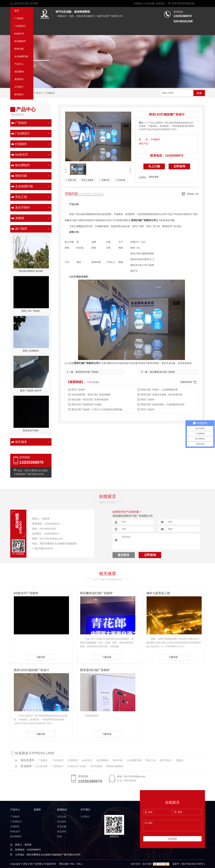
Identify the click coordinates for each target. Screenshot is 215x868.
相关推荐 (108, 574)
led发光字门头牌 (77, 766)
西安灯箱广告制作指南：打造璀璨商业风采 (163, 404)
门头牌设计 (20, 26)
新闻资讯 (19, 79)
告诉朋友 (122, 180)
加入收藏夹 (89, 180)
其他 (59, 836)
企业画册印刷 (21, 56)
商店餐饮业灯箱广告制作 (163, 372)
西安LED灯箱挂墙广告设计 (167, 114)
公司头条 (62, 817)
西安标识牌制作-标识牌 (31, 271)
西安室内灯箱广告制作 (87, 372)
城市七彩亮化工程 (158, 593)
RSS (73, 864)
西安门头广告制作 (31, 311)
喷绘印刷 (19, 49)
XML (79, 864)
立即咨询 (179, 166)
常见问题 (149, 3)
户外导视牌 (96, 766)
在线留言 (138, 3)
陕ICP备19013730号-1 (193, 864)
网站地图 (64, 864)
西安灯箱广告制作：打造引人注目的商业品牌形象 (97, 409)
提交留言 (124, 555)
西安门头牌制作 (31, 351)
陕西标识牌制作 (115, 766)
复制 (151, 177)
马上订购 (154, 166)
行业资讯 (62, 822)
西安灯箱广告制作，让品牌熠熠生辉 (159, 390)
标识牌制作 (20, 41)
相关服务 (21, 442)
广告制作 (19, 18)
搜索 (199, 93)
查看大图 (72, 180)
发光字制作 (23, 208)
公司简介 (19, 87)
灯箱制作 (50, 93)
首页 (17, 11)
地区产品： (145, 144)
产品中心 (19, 64)
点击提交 (172, 839)
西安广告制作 (78, 390)
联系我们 (161, 3)
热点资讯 (62, 831)
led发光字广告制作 (26, 593)
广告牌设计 (58, 766)
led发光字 (19, 34)
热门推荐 (21, 229)
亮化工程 (21, 197)
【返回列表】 (186, 382)
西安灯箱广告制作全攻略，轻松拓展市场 (162, 395)
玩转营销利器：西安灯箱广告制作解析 (91, 395)
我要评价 (106, 180)
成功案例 (19, 72)
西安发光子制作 (31, 430)
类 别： (144, 139)
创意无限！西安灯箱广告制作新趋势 (90, 400)
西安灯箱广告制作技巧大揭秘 (86, 404)
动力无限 (147, 864)
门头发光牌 (41, 766)
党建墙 (20, 218)
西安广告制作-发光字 (31, 391)
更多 (156, 177)
